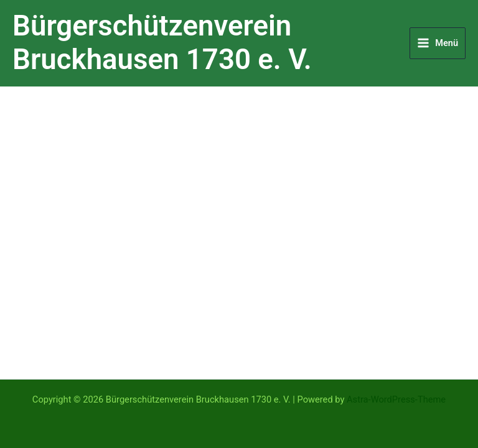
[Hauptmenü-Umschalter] (438, 43)
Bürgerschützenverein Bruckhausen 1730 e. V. (162, 43)
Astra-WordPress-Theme (396, 399)
